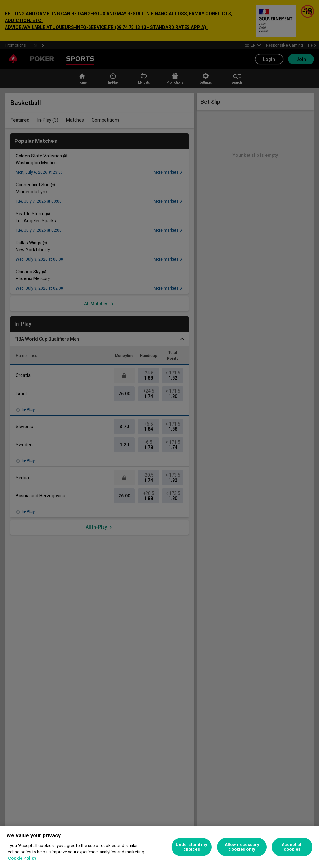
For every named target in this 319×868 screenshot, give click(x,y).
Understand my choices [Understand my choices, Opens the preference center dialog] (192, 847)
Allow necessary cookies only (242, 847)
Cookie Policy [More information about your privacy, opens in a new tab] (22, 858)
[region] (159, 847)
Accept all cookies (292, 847)
